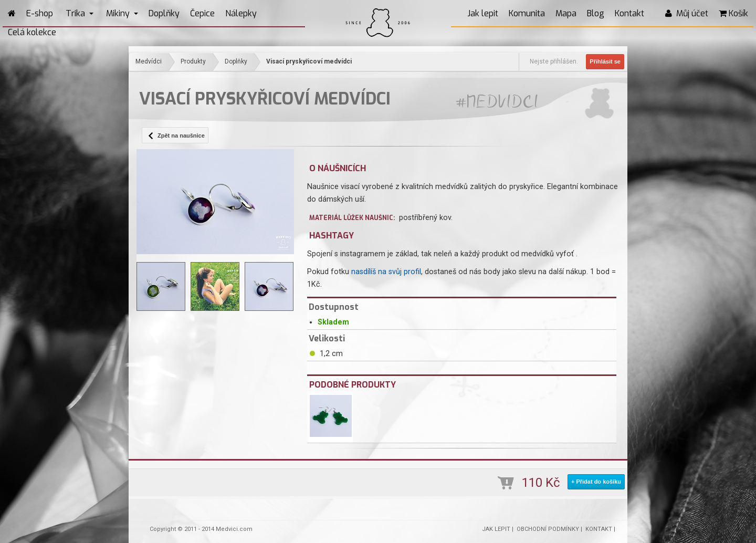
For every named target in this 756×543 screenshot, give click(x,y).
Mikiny (122, 13)
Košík (733, 13)
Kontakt (629, 13)
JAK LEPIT (496, 529)
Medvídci (149, 61)
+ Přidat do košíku (596, 482)
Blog (596, 13)
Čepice (202, 13)
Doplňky (164, 13)
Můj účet (687, 13)
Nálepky (241, 13)
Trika (80, 13)
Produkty (193, 61)
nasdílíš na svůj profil (386, 272)
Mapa (566, 13)
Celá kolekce (32, 32)
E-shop (40, 13)
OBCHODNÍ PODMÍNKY (548, 529)
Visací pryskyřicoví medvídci (309, 61)
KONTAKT (599, 529)
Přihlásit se (605, 61)
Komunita (527, 13)
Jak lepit (483, 13)
